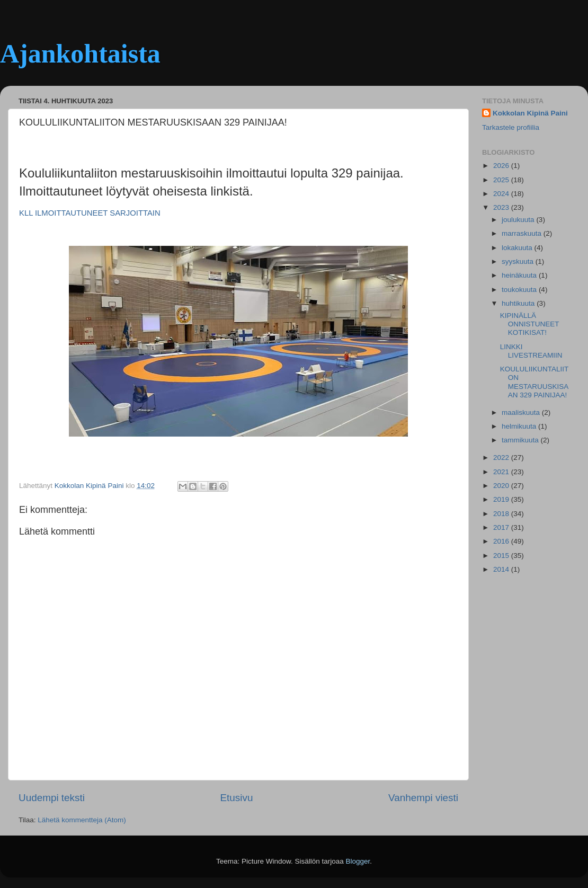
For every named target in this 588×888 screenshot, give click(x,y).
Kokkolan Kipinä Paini (530, 113)
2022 (502, 458)
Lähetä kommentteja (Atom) (82, 820)
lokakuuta (518, 248)
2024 (502, 194)
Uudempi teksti (52, 798)
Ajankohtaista (80, 54)
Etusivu (237, 798)
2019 (502, 499)
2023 (502, 207)
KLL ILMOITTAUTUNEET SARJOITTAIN (90, 213)
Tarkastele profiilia (511, 127)
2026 (502, 166)
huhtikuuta (519, 303)
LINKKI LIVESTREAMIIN (531, 351)
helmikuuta (520, 426)
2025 (502, 180)
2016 (502, 541)
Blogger (358, 861)
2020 (502, 486)
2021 (502, 472)
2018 (502, 514)
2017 (502, 527)
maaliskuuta (522, 412)
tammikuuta (521, 440)
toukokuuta (520, 290)
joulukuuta (519, 220)
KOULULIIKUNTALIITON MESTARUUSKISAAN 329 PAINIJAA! (534, 382)
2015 (502, 556)
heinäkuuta (520, 275)
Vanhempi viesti (423, 798)
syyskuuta (519, 261)
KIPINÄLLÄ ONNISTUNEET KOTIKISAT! (530, 324)
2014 (502, 569)
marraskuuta (523, 233)
